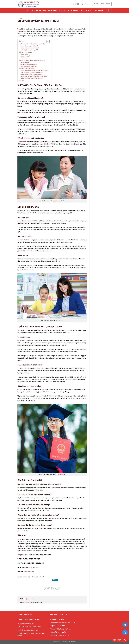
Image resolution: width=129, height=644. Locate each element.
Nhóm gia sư (24, 58)
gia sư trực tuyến (43, 240)
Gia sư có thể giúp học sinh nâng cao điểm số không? (35, 70)
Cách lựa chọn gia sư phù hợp (29, 66)
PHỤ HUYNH (53, 11)
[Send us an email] (78, 4)
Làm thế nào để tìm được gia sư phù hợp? (32, 72)
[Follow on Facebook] (71, 4)
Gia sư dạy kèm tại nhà (25, 221)
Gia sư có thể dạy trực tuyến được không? (32, 78)
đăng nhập (29, 602)
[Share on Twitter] (49, 589)
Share (55, 580)
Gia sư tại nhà (25, 54)
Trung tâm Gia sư (23, 555)
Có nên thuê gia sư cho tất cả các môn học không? (34, 76)
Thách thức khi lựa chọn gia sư (29, 64)
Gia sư (20, 31)
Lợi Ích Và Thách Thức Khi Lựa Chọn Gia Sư (32, 60)
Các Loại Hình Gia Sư (25, 52)
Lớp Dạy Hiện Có (73, 11)
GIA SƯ (62, 11)
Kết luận (22, 80)
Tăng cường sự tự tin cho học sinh (30, 48)
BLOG (82, 11)
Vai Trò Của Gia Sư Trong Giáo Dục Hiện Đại (32, 44)
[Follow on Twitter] (76, 4)
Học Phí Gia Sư (41, 11)
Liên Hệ (89, 11)
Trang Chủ (30, 11)
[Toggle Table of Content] (47, 41)
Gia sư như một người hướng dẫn (30, 46)
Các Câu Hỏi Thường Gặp (27, 68)
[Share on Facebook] (46, 589)
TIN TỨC (20, 18)
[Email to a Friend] (52, 589)
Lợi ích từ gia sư (25, 62)
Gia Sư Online (98, 11)
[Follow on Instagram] (73, 4)
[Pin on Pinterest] (55, 589)
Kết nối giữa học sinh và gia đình (30, 50)
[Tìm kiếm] (110, 11)
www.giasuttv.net (29, 571)
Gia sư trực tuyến (26, 56)
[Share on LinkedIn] (59, 589)
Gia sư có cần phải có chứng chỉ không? (32, 74)
